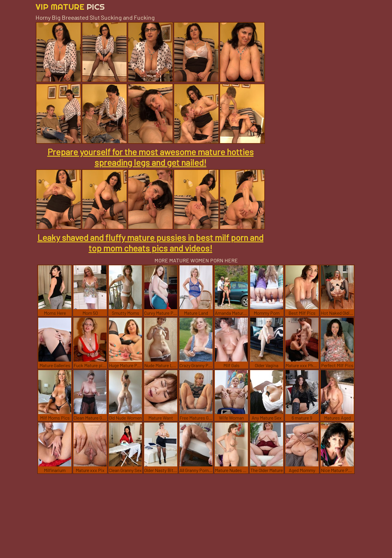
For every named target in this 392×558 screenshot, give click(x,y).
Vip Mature (70, 7)
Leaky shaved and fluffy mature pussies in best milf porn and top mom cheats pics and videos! (150, 243)
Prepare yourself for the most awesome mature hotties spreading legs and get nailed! (151, 157)
